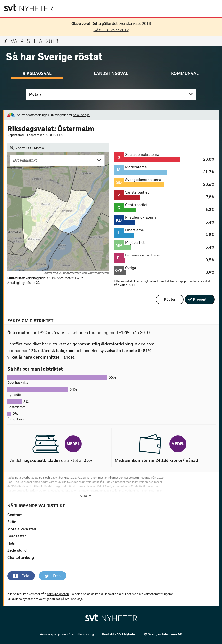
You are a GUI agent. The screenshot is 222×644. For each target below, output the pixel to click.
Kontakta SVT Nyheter (119, 634)
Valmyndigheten (98, 273)
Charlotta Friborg (81, 634)
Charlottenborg (21, 558)
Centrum (15, 515)
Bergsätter (17, 536)
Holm (12, 543)
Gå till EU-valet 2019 (111, 30)
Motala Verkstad (22, 529)
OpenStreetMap (71, 273)
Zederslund (17, 550)
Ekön (12, 522)
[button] (21, 576)
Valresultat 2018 (31, 41)
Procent (200, 299)
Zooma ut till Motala (27, 148)
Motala (35, 94)
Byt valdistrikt (25, 160)
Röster (170, 299)
